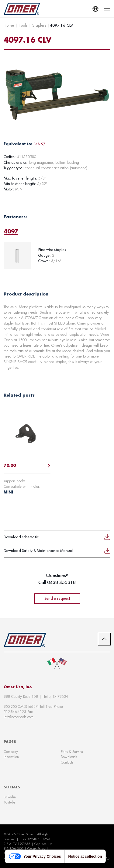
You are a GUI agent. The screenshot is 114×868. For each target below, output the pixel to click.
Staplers (39, 25)
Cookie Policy (36, 849)
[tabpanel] (57, 256)
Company (11, 752)
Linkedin (10, 797)
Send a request (57, 598)
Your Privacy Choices (35, 856)
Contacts (67, 762)
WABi (106, 858)
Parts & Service (72, 752)
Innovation (11, 757)
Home (9, 25)
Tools (23, 25)
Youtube (10, 802)
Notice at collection (85, 856)
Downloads (69, 757)
